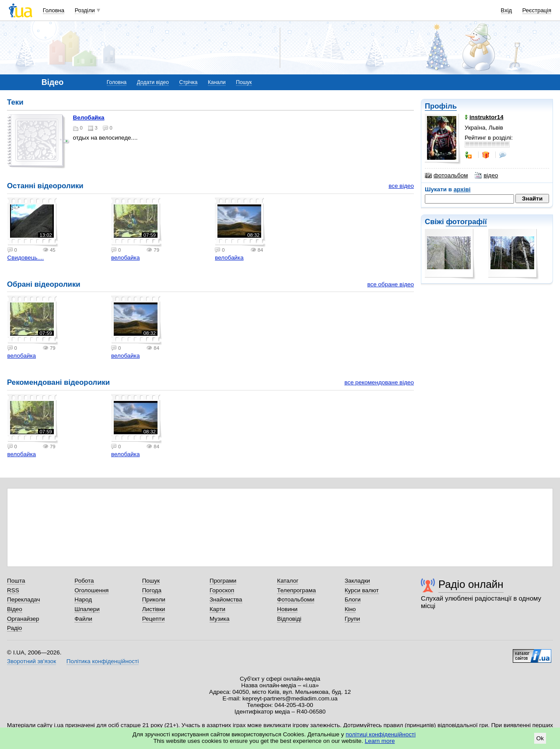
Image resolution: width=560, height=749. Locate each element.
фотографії (466, 222)
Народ (83, 600)
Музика (219, 619)
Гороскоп (222, 590)
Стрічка (188, 82)
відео (486, 176)
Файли (83, 619)
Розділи (85, 10)
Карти (217, 609)
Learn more (380, 741)
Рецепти (154, 619)
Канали (217, 82)
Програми (223, 581)
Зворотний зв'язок (31, 661)
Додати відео (153, 82)
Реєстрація (537, 10)
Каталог (288, 581)
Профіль (441, 106)
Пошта (16, 581)
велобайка (89, 118)
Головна (54, 10)
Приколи (154, 600)
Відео (15, 609)
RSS (13, 590)
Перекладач (23, 600)
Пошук (244, 82)
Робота (84, 581)
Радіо (14, 628)
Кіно (350, 609)
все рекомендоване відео (379, 382)
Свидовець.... (26, 258)
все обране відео (390, 284)
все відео (401, 186)
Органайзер (23, 619)
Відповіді (289, 619)
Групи (352, 619)
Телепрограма (296, 590)
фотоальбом (446, 176)
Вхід (507, 10)
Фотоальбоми (296, 600)
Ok (540, 738)
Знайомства (226, 600)
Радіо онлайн (471, 584)
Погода (152, 590)
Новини (287, 609)
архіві (462, 189)
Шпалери (87, 609)
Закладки (357, 581)
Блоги (353, 600)
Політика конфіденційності (103, 661)
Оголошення (91, 590)
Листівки (154, 609)
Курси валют (362, 590)
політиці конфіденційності (381, 734)
